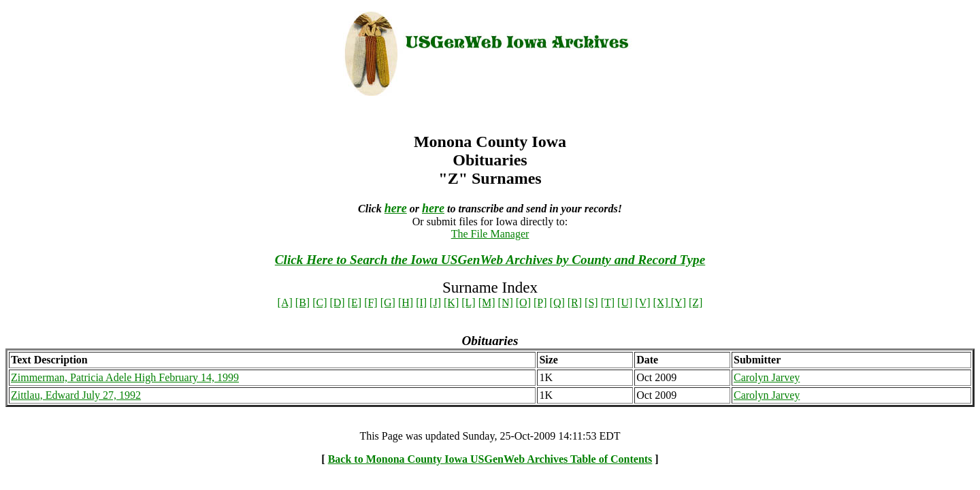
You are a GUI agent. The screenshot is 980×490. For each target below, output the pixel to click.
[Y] (679, 303)
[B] (303, 303)
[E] (355, 303)
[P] (540, 303)
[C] (320, 303)
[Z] (696, 303)
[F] (371, 303)
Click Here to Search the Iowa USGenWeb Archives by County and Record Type (490, 260)
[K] (451, 303)
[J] (435, 303)
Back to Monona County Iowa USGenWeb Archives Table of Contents (490, 459)
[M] (487, 303)
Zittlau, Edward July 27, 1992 (76, 395)
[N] (506, 303)
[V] (642, 303)
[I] (421, 303)
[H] (406, 303)
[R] (575, 303)
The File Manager (490, 234)
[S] (591, 303)
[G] (388, 303)
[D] (337, 303)
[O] (523, 303)
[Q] (557, 303)
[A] (285, 303)
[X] (662, 303)
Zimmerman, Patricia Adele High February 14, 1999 (125, 377)
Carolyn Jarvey (767, 377)
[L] (468, 303)
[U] (625, 303)
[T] (608, 303)
